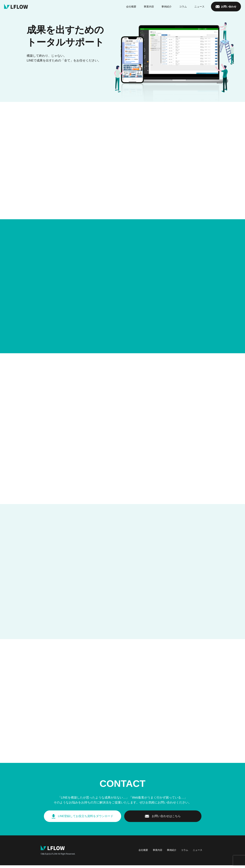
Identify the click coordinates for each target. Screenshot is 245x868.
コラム (183, 7)
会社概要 (131, 7)
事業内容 (149, 7)
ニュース (199, 7)
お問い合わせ (229, 7)
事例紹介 (167, 7)
